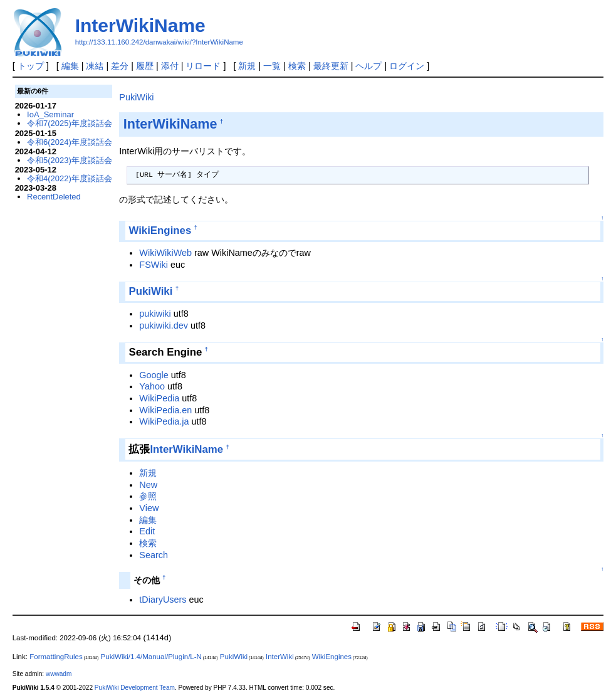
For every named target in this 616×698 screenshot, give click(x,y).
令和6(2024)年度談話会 (70, 142)
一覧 (272, 66)
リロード (203, 66)
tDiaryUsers (163, 600)
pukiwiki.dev (164, 325)
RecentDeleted (54, 197)
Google (154, 375)
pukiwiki (155, 314)
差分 (120, 66)
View (149, 508)
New (148, 485)
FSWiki (154, 265)
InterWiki (280, 657)
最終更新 (331, 66)
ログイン (407, 66)
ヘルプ (368, 66)
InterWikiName (140, 25)
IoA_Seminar (50, 114)
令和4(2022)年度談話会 (70, 178)
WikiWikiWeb (165, 253)
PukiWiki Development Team (135, 688)
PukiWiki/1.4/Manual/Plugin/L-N (151, 657)
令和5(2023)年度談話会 (70, 160)
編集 (70, 66)
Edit (147, 531)
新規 (247, 66)
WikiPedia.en (165, 410)
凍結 (95, 66)
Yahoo (152, 386)
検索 (297, 66)
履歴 (145, 66)
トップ (31, 66)
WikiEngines (160, 230)
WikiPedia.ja (164, 421)
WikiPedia (159, 398)
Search (154, 555)
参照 (148, 496)
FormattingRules (56, 657)
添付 (170, 66)
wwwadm (59, 674)
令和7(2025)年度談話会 (70, 123)
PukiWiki (136, 97)
